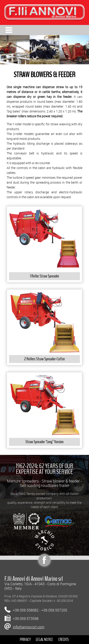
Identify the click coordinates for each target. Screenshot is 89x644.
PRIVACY (25, 639)
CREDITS (64, 639)
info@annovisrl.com (29, 627)
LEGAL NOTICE (44, 639)
